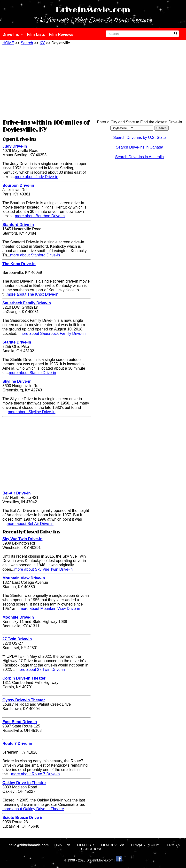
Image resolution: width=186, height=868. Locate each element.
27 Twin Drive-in (17, 639)
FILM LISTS (86, 845)
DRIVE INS (63, 845)
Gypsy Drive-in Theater (24, 700)
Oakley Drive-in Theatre (24, 783)
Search (27, 43)
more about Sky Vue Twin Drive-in (43, 569)
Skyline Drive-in (17, 381)
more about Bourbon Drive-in (40, 216)
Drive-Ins (13, 34)
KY (42, 43)
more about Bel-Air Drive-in (30, 524)
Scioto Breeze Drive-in (23, 818)
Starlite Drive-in (17, 342)
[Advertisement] (46, 82)
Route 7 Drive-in (17, 744)
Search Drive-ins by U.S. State (140, 138)
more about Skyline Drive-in (32, 412)
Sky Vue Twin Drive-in (22, 539)
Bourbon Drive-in (18, 185)
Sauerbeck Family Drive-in (27, 303)
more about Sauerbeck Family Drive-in (52, 333)
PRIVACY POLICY (145, 845)
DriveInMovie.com (93, 10)
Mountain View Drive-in (24, 578)
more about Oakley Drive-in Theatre (33, 809)
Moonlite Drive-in (18, 617)
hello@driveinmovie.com (29, 845)
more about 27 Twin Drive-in (41, 670)
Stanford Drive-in (18, 225)
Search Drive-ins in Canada (139, 147)
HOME (8, 43)
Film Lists (36, 34)
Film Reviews (61, 34)
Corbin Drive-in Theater (24, 678)
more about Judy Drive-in (37, 177)
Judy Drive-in (15, 146)
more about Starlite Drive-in (33, 373)
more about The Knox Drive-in (33, 294)
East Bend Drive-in (20, 722)
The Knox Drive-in (19, 264)
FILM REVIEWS (113, 845)
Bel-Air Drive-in (16, 493)
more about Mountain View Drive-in (50, 609)
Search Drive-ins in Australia (140, 157)
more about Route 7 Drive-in (35, 774)
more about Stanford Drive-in (35, 255)
